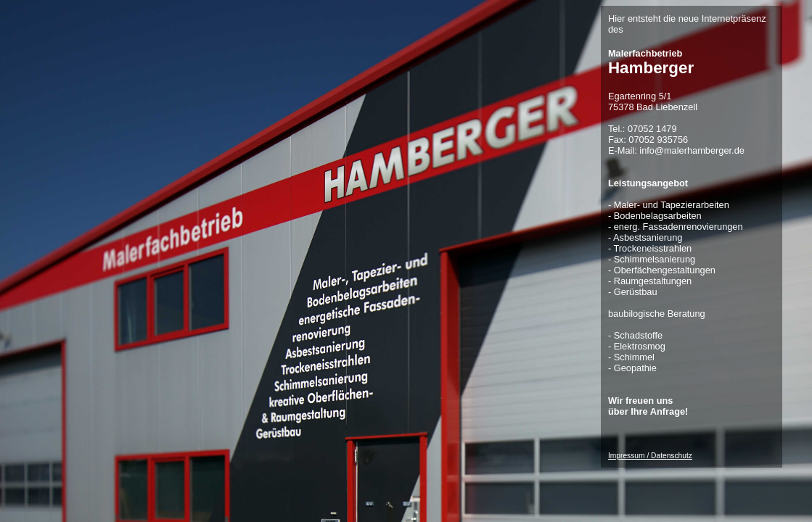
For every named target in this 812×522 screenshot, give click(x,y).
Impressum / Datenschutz (650, 456)
